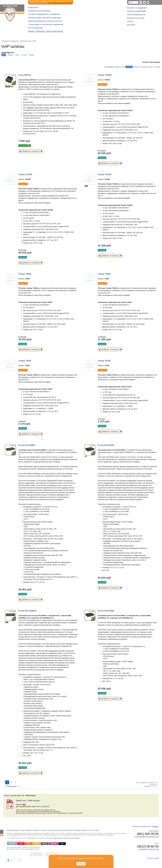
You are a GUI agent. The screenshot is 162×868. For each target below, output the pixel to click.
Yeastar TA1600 (105, 174)
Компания (131, 18)
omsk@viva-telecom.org (148, 849)
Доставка (131, 25)
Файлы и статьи (88, 830)
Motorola (12, 844)
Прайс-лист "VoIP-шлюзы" (28, 801)
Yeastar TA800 (25, 274)
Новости (131, 11)
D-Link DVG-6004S (106, 445)
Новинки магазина (13, 830)
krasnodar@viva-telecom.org (147, 837)
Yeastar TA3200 (105, 75)
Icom (21, 844)
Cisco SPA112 (25, 75)
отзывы (141, 18)
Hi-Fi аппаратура (36, 28)
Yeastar (31, 55)
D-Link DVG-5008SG (27, 611)
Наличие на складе (40, 830)
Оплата (130, 21)
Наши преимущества (136, 15)
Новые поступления (54, 830)
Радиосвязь (33, 7)
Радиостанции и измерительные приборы (66, 838)
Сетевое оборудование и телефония (44, 14)
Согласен (81, 864)
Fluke (37, 844)
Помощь (97, 830)
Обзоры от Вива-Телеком (55, 32)
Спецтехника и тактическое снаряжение (46, 24)
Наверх (155, 826)
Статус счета (153, 858)
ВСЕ (62, 844)
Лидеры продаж (67, 830)
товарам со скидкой (154, 67)
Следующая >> (12, 786)
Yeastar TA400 (104, 274)
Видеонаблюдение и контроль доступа (45, 21)
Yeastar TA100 (104, 361)
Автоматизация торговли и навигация (45, 18)
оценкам (143, 67)
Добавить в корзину (29, 151)
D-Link (24, 55)
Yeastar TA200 (25, 361)
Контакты (131, 8)
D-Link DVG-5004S (106, 611)
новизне (136, 67)
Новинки (31, 32)
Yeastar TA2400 (25, 174)
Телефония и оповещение (10, 41)
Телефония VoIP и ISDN (28, 41)
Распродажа (40, 32)
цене (123, 67)
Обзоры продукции (26, 830)
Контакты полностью (142, 826)
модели (118, 67)
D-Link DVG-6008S (27, 445)
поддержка (142, 8)
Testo (29, 844)
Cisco (17, 55)
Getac (45, 844)
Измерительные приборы (39, 11)
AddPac (10, 55)
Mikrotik (54, 844)
